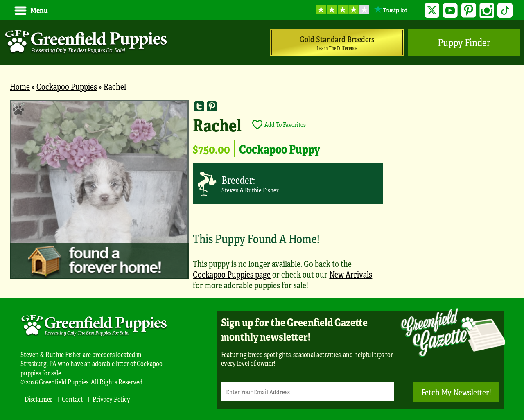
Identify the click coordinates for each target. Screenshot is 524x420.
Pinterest (469, 10)
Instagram (487, 10)
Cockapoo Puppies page (232, 274)
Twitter (432, 10)
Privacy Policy (111, 399)
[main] (262, 199)
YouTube (450, 10)
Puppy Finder (464, 42)
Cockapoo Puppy (280, 149)
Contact (72, 399)
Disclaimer (38, 399)
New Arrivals (351, 274)
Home (20, 86)
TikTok (505, 10)
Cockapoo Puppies (67, 86)
